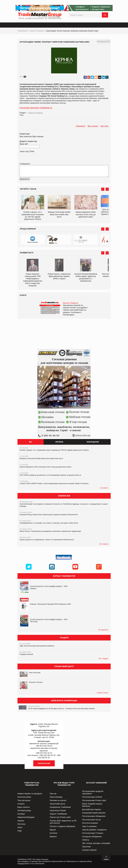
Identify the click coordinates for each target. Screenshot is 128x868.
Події (20, 831)
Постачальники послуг (92, 820)
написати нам (44, 763)
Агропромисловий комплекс (94, 813)
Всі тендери (103, 658)
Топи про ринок (24, 800)
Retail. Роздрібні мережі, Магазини (92, 805)
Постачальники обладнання (94, 816)
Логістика (21, 824)
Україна (59, 442)
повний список (102, 693)
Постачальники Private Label (94, 800)
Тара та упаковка (89, 826)
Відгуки (53, 830)
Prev (103, 189)
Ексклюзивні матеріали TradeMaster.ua (36, 108)
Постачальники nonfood (92, 797)
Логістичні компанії (90, 823)
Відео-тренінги (24, 807)
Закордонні (93, 442)
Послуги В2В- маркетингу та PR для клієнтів (63, 822)
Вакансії (53, 837)
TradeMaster (23, 31)
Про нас (53, 794)
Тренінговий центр (58, 804)
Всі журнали (103, 630)
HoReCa (86, 840)
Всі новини (104, 544)
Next (107, 189)
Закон (20, 827)
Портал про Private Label (60, 817)
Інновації (21, 814)
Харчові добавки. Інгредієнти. (95, 830)
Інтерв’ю (21, 804)
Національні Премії (58, 810)
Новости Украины (37, 31)
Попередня (80, 126)
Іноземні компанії (89, 850)
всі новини (104, 488)
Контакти (54, 833)
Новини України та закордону (30, 794)
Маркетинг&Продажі (26, 817)
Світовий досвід (24, 810)
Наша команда (56, 797)
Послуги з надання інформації (63, 826)
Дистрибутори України (92, 809)
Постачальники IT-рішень (93, 833)
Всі (31, 442)
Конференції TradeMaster (60, 807)
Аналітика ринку (24, 797)
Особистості (27, 253)
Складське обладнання (92, 837)
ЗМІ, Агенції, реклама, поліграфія (96, 843)
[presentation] (39, 183)
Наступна (104, 126)
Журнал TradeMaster (58, 814)
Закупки (21, 821)
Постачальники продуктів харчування (93, 792)
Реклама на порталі (58, 800)
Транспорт (87, 847)
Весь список (93, 126)
